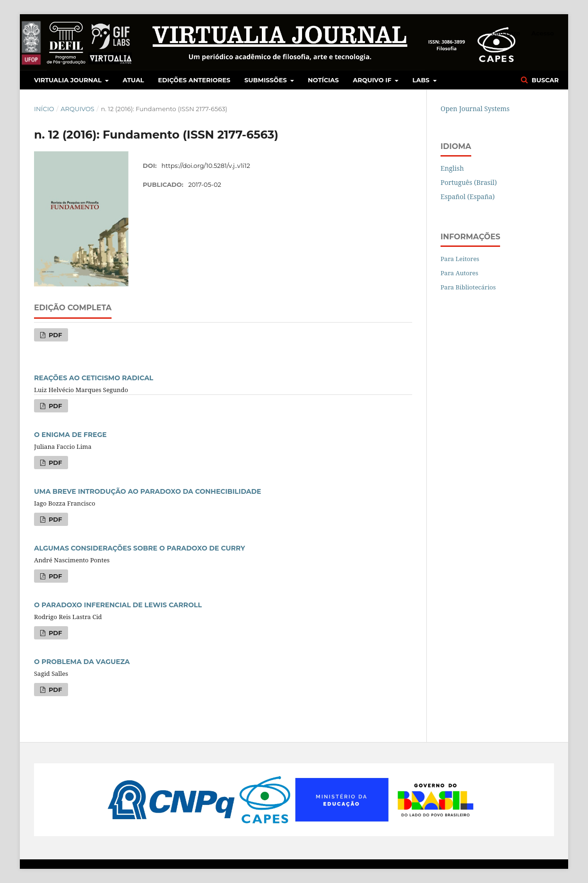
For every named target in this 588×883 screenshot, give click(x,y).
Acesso (543, 33)
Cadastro (506, 33)
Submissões (266, 80)
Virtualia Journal (69, 80)
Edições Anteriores (194, 80)
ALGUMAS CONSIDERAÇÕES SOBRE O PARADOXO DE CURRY (139, 548)
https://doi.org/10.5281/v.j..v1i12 (206, 166)
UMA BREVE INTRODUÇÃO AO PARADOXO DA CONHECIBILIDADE (148, 491)
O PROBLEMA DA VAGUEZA (82, 662)
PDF (54, 335)
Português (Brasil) (469, 182)
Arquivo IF (373, 80)
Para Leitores (460, 259)
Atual (134, 80)
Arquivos (77, 109)
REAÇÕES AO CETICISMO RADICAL (94, 378)
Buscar (544, 80)
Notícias (323, 80)
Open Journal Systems (475, 109)
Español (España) (468, 197)
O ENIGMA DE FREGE (70, 435)
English (452, 168)
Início (44, 109)
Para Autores (459, 273)
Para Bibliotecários (468, 287)
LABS (422, 80)
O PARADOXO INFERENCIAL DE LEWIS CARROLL (118, 605)
